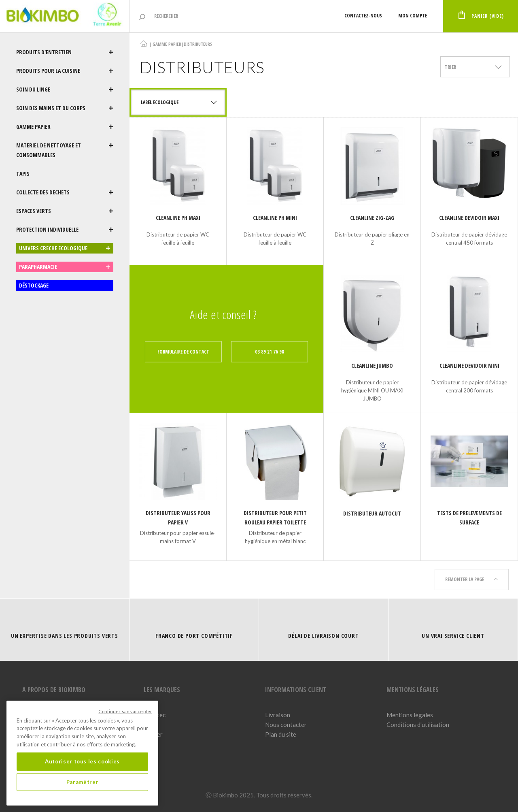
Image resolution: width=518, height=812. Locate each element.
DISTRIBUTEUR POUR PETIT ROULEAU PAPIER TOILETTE (275, 518)
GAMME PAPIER (65, 127)
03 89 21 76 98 (270, 352)
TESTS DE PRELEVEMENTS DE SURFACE (469, 518)
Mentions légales (410, 715)
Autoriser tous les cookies (82, 761)
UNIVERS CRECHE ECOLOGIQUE (65, 248)
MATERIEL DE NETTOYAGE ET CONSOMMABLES (65, 150)
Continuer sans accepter (125, 711)
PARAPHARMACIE (65, 267)
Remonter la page (472, 579)
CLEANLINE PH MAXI (178, 218)
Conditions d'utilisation (418, 725)
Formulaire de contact (183, 352)
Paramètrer (83, 782)
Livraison (278, 715)
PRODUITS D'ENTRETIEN (65, 52)
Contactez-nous (363, 16)
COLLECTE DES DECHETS (65, 192)
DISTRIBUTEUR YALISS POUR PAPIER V (178, 518)
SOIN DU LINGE (65, 90)
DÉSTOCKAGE (34, 285)
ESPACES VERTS (65, 211)
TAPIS (23, 174)
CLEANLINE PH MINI (275, 218)
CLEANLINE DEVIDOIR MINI (469, 366)
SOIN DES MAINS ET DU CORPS (65, 108)
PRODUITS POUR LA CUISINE (65, 71)
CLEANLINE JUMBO (372, 366)
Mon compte (413, 16)
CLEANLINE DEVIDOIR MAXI (469, 218)
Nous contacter (286, 725)
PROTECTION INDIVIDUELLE (65, 230)
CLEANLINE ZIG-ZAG (372, 218)
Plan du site (281, 734)
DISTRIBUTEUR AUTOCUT (372, 513)
